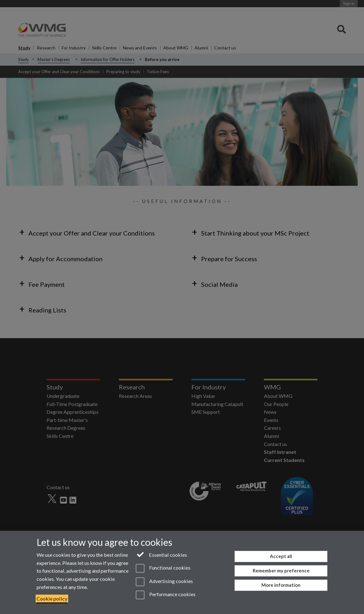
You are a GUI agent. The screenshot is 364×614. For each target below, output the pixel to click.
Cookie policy (52, 599)
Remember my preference (281, 571)
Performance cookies (166, 595)
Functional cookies (163, 568)
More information (281, 585)
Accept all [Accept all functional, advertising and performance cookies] (281, 556)
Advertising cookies (164, 582)
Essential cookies (162, 554)
